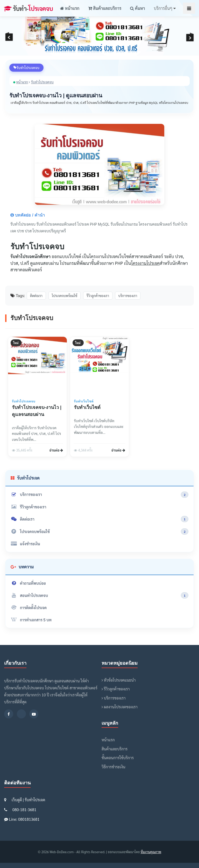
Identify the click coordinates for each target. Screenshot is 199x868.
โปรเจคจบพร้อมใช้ (99, 531)
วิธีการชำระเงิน (113, 767)
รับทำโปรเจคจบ (42, 82)
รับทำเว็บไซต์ (87, 407)
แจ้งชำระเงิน (25, 544)
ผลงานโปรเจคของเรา (120, 707)
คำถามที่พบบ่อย (28, 583)
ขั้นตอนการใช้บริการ (118, 758)
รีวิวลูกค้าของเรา (28, 507)
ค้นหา (137, 8)
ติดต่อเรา (99, 519)
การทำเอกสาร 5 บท (31, 620)
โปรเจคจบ (28, 8)
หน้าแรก (70, 8)
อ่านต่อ (56, 450)
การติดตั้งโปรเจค (29, 607)
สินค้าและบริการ (105, 8)
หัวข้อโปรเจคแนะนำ (119, 680)
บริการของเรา (99, 495)
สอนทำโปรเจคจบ (99, 595)
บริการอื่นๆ (165, 8)
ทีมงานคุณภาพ (151, 852)
